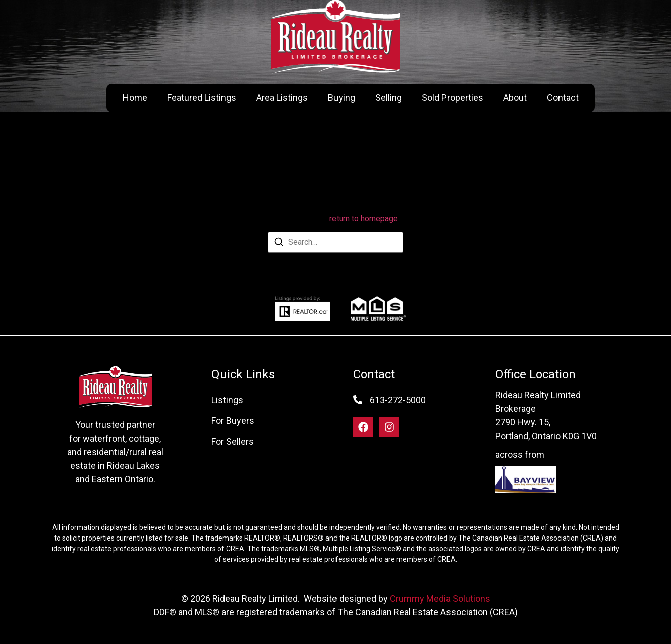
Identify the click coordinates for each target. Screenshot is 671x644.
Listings (227, 400)
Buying (342, 98)
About (515, 98)
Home (135, 98)
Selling (388, 98)
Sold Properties (453, 98)
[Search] (279, 243)
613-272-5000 (398, 400)
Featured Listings (202, 98)
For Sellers (233, 441)
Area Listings (282, 98)
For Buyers (233, 421)
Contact (563, 98)
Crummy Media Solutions (440, 599)
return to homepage (364, 218)
